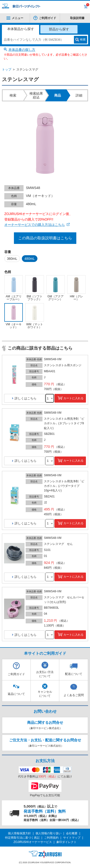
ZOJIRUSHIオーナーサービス (33, 842)
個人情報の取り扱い (48, 833)
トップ (7, 69)
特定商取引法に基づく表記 (22, 838)
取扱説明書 (77, 18)
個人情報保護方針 (19, 833)
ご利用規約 (51, 838)
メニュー (15, 18)
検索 (83, 39)
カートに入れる (73, 398)
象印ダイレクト (66, 842)
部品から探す (59, 29)
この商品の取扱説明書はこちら (45, 238)
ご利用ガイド (48, 18)
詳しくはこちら (26, 398)
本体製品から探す (21, 29)
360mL (12, 259)
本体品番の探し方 (22, 50)
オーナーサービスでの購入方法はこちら (35, 225)
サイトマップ (72, 838)
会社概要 (72, 833)
